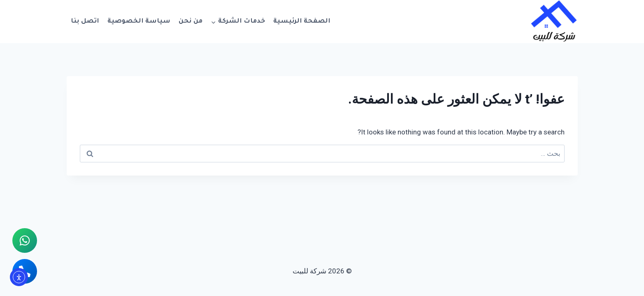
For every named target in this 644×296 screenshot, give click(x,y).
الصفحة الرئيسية (302, 22)
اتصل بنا (85, 22)
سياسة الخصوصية (139, 22)
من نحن (191, 22)
